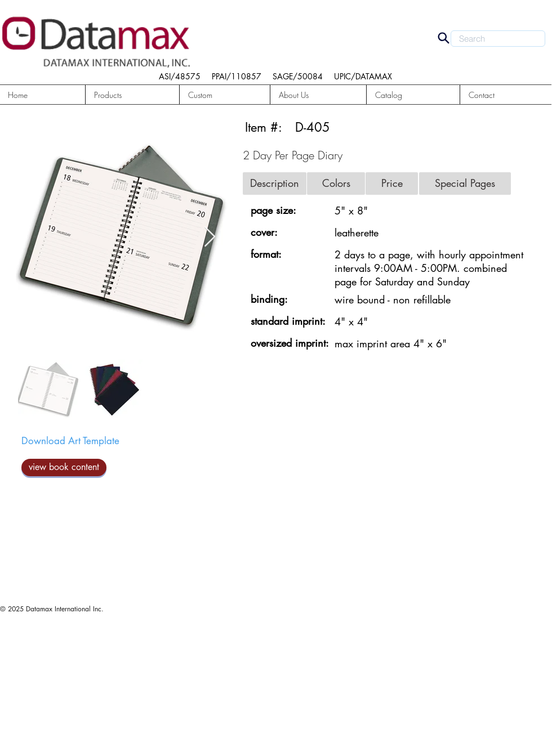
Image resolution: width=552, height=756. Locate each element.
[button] (132, 95)
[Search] (443, 38)
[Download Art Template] (70, 441)
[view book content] (64, 468)
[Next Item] (210, 237)
